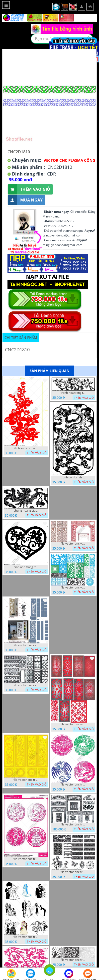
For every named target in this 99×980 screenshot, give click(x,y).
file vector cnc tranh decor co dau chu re (26, 937)
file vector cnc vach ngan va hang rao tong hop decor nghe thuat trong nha (73, 588)
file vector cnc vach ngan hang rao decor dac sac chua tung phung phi (26, 685)
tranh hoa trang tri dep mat (73, 393)
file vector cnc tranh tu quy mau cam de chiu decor (26, 780)
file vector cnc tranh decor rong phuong (73, 784)
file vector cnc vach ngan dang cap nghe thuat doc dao (73, 724)
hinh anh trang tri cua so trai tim (26, 567)
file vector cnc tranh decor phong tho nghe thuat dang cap (73, 824)
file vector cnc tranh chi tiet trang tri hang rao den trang (73, 960)
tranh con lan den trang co (73, 477)
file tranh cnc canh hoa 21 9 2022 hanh (26, 448)
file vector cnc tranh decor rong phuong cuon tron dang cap (26, 859)
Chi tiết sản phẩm (21, 337)
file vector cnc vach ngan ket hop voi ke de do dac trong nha (26, 645)
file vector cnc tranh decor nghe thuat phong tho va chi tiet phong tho (73, 872)
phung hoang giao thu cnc (26, 511)
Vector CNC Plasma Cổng (69, 160)
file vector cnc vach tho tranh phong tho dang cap (73, 544)
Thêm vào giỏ (29, 189)
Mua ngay (25, 200)
